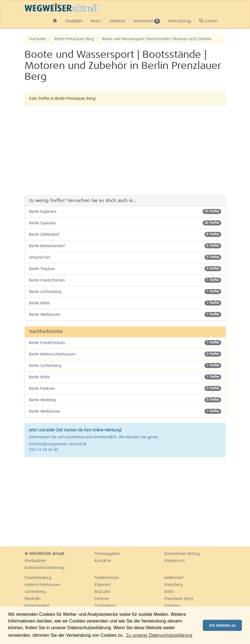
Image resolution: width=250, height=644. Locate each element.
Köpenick (103, 585)
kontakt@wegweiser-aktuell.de (58, 444)
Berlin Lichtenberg (125, 292)
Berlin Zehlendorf (125, 234)
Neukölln (32, 599)
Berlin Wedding (125, 400)
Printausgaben (107, 554)
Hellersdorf (174, 578)
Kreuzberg (173, 585)
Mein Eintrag (180, 21)
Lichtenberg (35, 592)
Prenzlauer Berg (178, 599)
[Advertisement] (125, 151)
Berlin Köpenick (125, 212)
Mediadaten (35, 561)
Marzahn (102, 592)
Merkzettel (147, 21)
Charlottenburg (38, 578)
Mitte (169, 592)
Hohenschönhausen (42, 585)
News (96, 21)
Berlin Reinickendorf (125, 246)
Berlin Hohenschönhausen (125, 354)
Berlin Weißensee (125, 314)
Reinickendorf (37, 606)
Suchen (208, 21)
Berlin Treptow (125, 269)
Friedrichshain (107, 578)
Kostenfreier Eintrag (182, 554)
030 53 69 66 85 (44, 450)
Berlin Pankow (125, 388)
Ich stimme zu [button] (222, 625)
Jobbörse (117, 21)
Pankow (102, 599)
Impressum (174, 561)
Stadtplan (74, 21)
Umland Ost (125, 257)
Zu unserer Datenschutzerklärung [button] (159, 635)
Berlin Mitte (125, 303)
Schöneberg (105, 606)
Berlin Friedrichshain (125, 280)
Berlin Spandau (125, 223)
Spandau (172, 606)
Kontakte (103, 561)
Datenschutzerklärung (44, 568)
